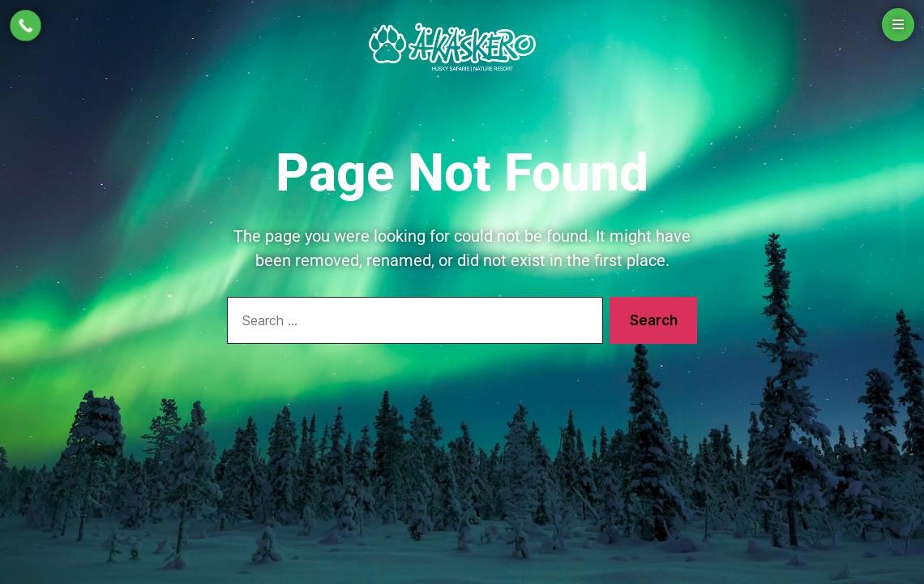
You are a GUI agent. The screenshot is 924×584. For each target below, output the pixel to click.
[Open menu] (898, 25)
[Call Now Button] (26, 26)
